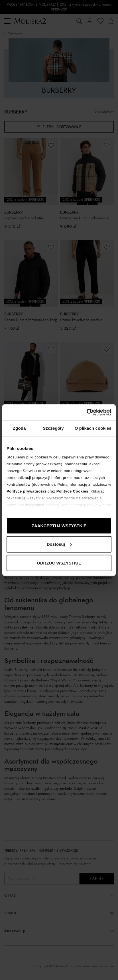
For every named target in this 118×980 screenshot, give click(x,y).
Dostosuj (59, 544)
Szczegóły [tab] (53, 428)
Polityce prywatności (26, 491)
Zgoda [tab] (19, 428)
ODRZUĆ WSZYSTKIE (59, 563)
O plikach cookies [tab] (93, 428)
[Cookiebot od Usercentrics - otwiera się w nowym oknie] (87, 412)
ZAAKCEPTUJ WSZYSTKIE (59, 525)
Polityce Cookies (72, 491)
